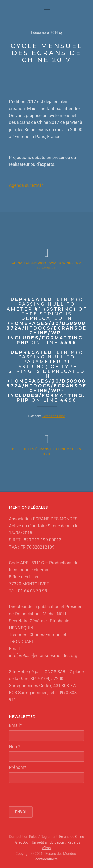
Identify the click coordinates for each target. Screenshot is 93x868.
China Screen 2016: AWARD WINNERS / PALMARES (47, 265)
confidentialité (46, 859)
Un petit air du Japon (48, 842)
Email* (15, 725)
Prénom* (17, 767)
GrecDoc (22, 842)
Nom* (15, 747)
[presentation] (47, 795)
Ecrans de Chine (71, 837)
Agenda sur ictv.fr (26, 185)
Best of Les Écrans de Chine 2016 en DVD (47, 452)
